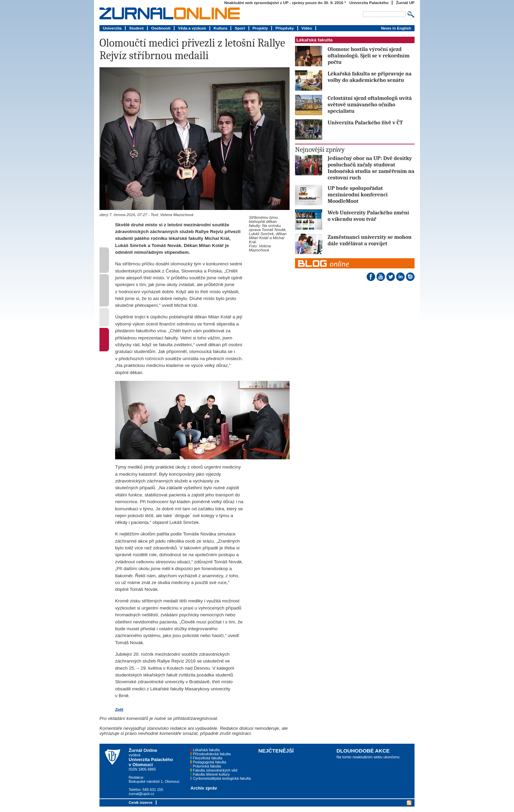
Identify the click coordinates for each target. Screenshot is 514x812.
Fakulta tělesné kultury (211, 774)
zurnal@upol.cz (141, 794)
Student (136, 28)
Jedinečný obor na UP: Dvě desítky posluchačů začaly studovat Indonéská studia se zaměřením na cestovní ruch (371, 168)
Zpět (119, 709)
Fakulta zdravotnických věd (215, 770)
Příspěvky (285, 28)
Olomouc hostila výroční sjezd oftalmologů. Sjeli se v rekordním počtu (369, 56)
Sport (240, 28)
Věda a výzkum (192, 28)
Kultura (220, 28)
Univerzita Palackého (369, 3)
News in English (396, 28)
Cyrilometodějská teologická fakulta (222, 778)
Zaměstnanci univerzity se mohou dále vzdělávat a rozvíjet (370, 240)
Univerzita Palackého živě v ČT (365, 122)
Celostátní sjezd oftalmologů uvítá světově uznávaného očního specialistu (370, 104)
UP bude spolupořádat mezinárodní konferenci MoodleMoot (358, 195)
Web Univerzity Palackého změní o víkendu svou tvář (368, 216)
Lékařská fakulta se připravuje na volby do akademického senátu (370, 77)
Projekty (260, 28)
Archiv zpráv (204, 788)
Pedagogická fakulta (209, 762)
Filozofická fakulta (207, 758)
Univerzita (112, 28)
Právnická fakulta (207, 766)
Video (307, 28)
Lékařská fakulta (315, 40)
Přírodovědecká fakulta (212, 754)
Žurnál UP (405, 3)
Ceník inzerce (141, 802)
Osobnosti (161, 28)
